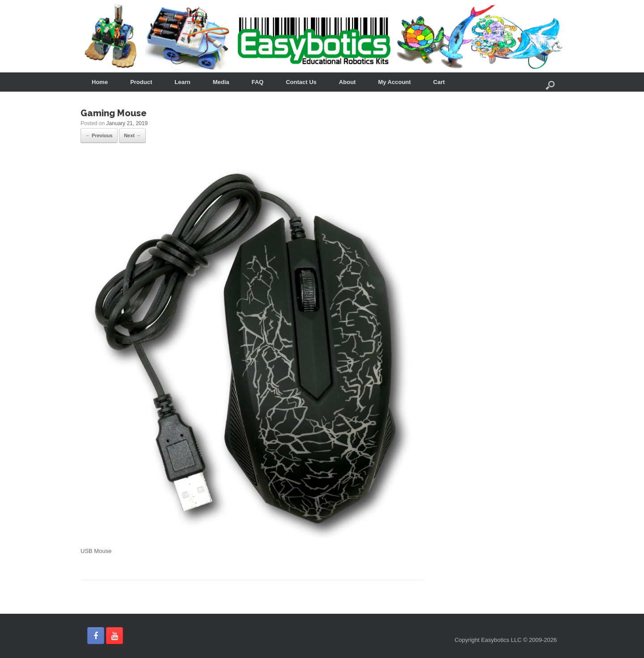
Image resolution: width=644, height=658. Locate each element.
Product (141, 82)
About (347, 82)
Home (100, 82)
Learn (182, 82)
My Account (394, 82)
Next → (132, 135)
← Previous (99, 135)
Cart (439, 82)
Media (221, 82)
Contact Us (301, 82)
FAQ (258, 82)
